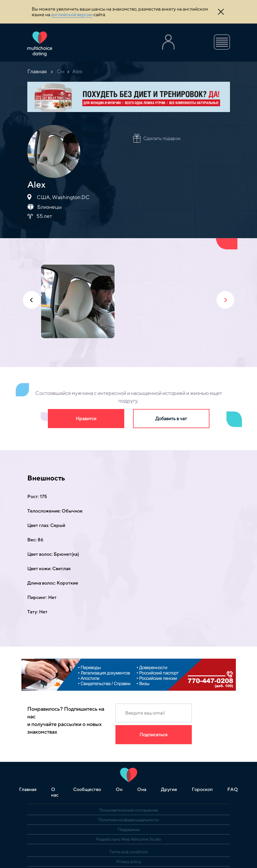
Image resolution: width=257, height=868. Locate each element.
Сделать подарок (162, 138)
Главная (37, 71)
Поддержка (129, 829)
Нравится (86, 419)
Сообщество (87, 789)
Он (61, 71)
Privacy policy (129, 862)
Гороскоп (202, 789)
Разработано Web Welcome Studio (128, 839)
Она (142, 789)
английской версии (72, 15)
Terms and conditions (129, 852)
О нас (55, 792)
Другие (169, 789)
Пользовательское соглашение (129, 810)
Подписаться (153, 735)
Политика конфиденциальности (128, 820)
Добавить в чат (171, 419)
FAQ (233, 789)
